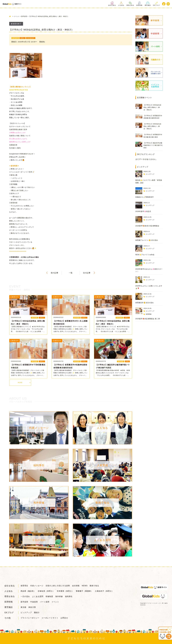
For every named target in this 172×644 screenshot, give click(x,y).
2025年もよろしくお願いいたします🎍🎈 (149, 287)
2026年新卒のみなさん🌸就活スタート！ (149, 270)
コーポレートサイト (50, 618)
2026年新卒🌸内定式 (143, 211)
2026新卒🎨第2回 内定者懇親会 (147, 226)
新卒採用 (24, 602)
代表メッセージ (37, 586)
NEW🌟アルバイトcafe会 (145, 255)
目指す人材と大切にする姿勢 (58, 586)
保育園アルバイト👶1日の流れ (147, 240)
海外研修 (59, 596)
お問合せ (64, 618)
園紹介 (37, 613)
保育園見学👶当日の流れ (145, 303)
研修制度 (49, 596)
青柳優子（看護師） (84, 591)
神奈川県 (32, 607)
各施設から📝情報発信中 (145, 197)
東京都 (23, 607)
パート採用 (45, 602)
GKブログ (156, 4)
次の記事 (87, 273)
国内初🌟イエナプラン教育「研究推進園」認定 (149, 181)
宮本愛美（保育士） (65, 591)
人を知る (121, 4)
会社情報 (76, 586)
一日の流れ (25, 596)
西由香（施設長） (28, 591)
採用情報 (139, 4)
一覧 (71, 273)
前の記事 (55, 273)
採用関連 (149, 314)
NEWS (85, 586)
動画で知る (94, 586)
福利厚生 (69, 596)
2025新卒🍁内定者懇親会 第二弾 (148, 319)
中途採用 (34, 602)
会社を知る (112, 4)
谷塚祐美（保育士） (46, 591)
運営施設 (148, 4)
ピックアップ (150, 174)
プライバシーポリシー (30, 618)
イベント (55, 602)
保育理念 (24, 586)
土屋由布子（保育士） (104, 591)
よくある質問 (38, 596)
